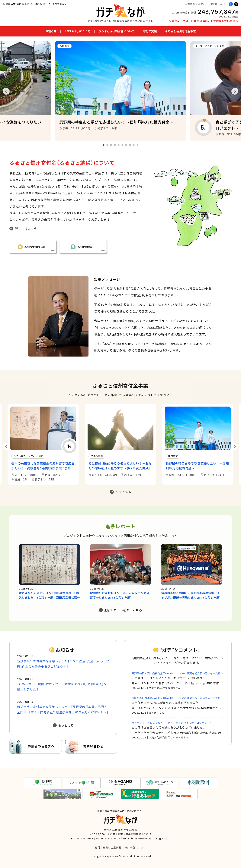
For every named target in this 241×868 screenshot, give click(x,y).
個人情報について (136, 847)
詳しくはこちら (26, 228)
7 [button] (126, 145)
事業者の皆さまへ (195, 4)
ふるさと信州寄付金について (117, 31)
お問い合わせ (219, 4)
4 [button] (115, 145)
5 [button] (119, 145)
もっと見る (123, 492)
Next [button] (235, 91)
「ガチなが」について (77, 31)
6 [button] (122, 145)
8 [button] (130, 145)
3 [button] (111, 145)
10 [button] (137, 145)
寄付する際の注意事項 (108, 847)
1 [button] (104, 145)
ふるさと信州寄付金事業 (180, 31)
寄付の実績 (150, 31)
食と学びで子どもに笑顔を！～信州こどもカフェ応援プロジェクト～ (172, 723)
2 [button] (107, 145)
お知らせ (51, 31)
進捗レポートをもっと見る (123, 610)
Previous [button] (6, 91)
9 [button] (134, 145)
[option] (120, 91)
